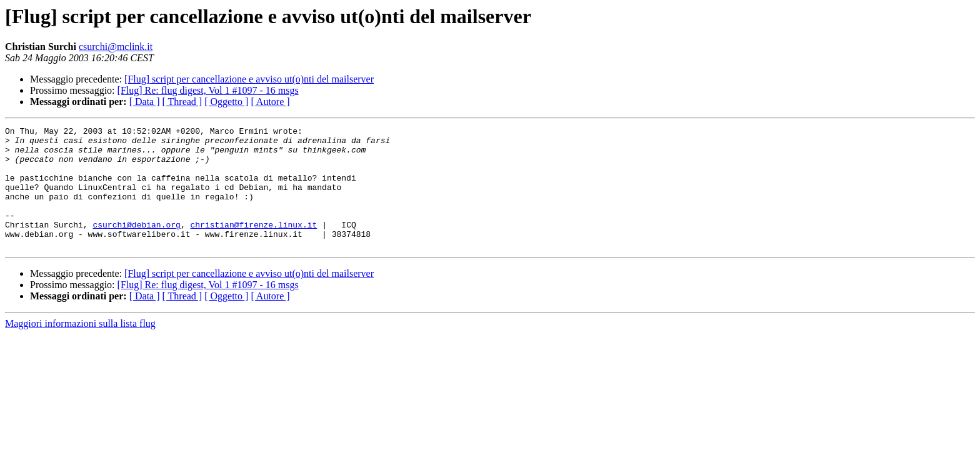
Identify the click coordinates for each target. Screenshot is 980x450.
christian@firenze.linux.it (253, 245)
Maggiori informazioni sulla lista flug (80, 348)
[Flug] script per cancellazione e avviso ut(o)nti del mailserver (249, 79)
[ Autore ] (270, 102)
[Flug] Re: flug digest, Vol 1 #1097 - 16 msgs (208, 90)
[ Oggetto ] (226, 102)
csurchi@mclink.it (116, 47)
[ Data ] (145, 102)
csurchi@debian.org (136, 245)
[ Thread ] (182, 102)
